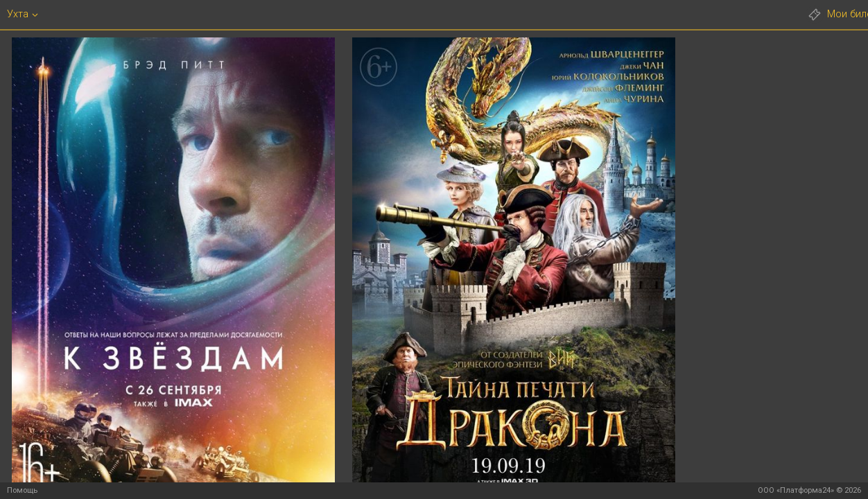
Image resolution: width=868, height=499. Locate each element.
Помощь (22, 490)
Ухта (18, 14)
